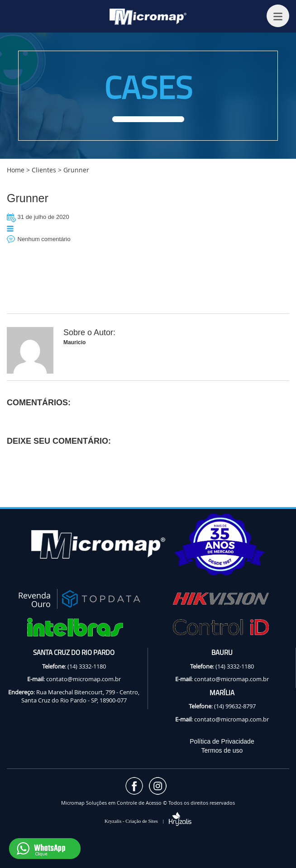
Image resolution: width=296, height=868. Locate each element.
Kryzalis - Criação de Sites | (148, 821)
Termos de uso (222, 750)
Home (16, 170)
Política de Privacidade (222, 741)
